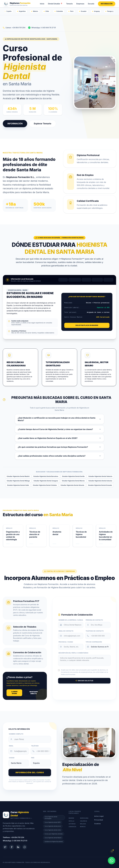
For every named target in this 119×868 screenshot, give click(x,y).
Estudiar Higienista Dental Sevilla (73, 476)
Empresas (80, 4)
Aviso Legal (99, 816)
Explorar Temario (42, 124)
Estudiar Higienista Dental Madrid (18, 476)
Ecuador (83, 11)
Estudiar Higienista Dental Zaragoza (46, 481)
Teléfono (35, 746)
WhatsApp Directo (34, 693)
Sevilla (86, 280)
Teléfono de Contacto (95, 631)
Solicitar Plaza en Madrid (87, 325)
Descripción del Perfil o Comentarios (73, 653)
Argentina (21, 11)
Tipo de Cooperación (94, 642)
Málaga (108, 280)
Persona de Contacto (94, 620)
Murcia (83, 827)
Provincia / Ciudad (66, 642)
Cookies (98, 824)
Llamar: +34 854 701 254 (14, 28)
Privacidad (99, 820)
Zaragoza (72, 827)
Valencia (97, 280)
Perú (71, 11)
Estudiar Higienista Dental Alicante (72, 485)
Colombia (59, 11)
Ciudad (12, 758)
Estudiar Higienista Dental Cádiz (18, 485)
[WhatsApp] (112, 861)
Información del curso (30, 772)
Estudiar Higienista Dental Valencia (100, 476)
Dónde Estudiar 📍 (55, 4)
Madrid (63, 280)
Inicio (42, 4)
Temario (69, 4)
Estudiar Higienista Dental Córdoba (45, 485)
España (8, 11)
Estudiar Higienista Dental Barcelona (46, 476)
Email (11, 746)
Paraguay (110, 11)
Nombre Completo (16, 734)
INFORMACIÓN (107, 4)
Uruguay (96, 11)
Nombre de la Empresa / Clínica (71, 620)
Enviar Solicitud (84, 681)
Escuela (91, 4)
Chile (46, 11)
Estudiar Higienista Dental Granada (100, 485)
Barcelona (75, 280)
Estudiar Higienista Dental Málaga (18, 481)
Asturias (72, 824)
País (33, 758)
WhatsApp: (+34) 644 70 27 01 (42, 28)
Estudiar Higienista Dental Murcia (73, 481)
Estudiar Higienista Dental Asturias (100, 481)
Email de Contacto (66, 631)
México (35, 11)
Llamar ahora (14, 693)
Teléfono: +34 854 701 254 (13, 837)
